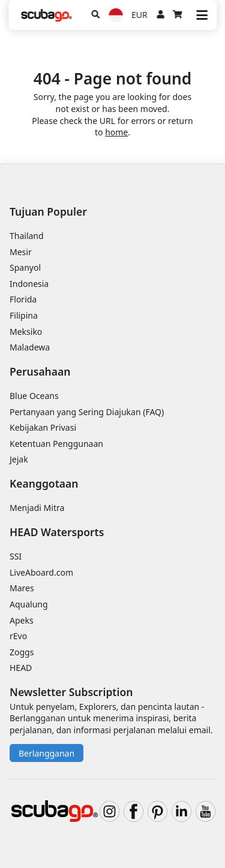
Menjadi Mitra (37, 508)
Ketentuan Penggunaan (56, 444)
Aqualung (29, 604)
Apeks (22, 620)
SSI (16, 556)
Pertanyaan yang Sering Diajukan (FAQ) (87, 412)
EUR (139, 15)
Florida (23, 299)
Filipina (24, 315)
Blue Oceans (34, 396)
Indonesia (29, 284)
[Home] (46, 15)
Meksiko (26, 332)
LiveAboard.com (41, 572)
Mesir (21, 252)
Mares (22, 588)
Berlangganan (46, 753)
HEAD (21, 668)
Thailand (27, 236)
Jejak (19, 459)
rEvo (18, 636)
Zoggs (22, 652)
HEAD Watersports (57, 532)
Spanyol (25, 267)
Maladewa (30, 347)
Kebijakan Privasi (43, 427)
